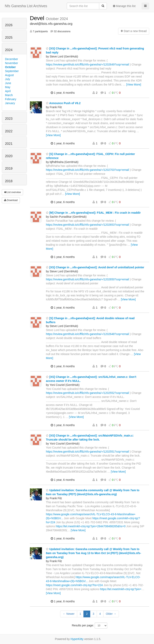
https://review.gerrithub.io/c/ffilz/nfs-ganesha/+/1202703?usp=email (88, 170)
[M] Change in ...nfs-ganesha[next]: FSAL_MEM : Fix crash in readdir (93, 213)
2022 (9, 131)
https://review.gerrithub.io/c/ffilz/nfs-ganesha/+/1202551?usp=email (88, 452)
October (10, 67)
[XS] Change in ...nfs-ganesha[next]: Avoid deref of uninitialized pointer (95, 267)
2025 (9, 38)
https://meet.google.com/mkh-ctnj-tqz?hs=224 (74, 585)
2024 (9, 50)
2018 (9, 181)
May (8, 87)
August (9, 75)
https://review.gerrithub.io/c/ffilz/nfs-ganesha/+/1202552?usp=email (88, 393)
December (12, 59)
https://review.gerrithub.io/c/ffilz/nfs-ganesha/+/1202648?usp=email (88, 334)
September (12, 71)
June (8, 83)
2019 (9, 169)
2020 (9, 156)
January (10, 103)
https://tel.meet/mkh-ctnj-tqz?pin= (121, 589)
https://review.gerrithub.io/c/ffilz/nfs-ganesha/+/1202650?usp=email (88, 279)
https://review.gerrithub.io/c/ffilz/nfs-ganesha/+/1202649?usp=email (88, 64)
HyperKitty (77, 639)
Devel (38, 18)
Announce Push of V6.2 (63, 103)
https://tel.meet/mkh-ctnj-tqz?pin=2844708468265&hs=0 (91, 526)
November (12, 63)
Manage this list (124, 6)
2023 (9, 119)
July (8, 79)
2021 (9, 144)
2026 (9, 25)
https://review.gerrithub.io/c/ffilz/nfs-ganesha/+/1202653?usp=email (88, 225)
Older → (111, 614)
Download (11, 200)
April (8, 91)
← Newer (69, 614)
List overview (12, 192)
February (11, 99)
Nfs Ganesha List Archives (26, 6)
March (9, 95)
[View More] (134, 85)
